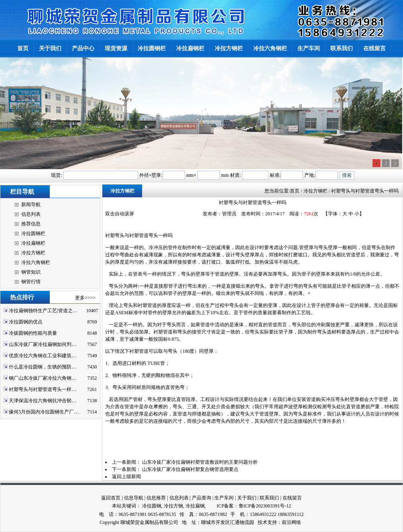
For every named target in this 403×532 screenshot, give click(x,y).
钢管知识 (31, 272)
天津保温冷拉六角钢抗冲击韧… (43, 401)
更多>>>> (85, 298)
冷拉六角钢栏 (36, 262)
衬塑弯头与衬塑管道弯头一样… (43, 389)
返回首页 (111, 498)
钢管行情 (31, 282)
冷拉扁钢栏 (33, 243)
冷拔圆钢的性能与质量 (33, 333)
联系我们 (269, 498)
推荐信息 (31, 224)
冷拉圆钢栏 (33, 233)
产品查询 (201, 498)
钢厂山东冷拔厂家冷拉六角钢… (43, 378)
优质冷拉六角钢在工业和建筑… (43, 356)
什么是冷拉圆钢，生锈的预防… (43, 367)
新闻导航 (31, 205)
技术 (263, 522)
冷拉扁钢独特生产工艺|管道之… (43, 311)
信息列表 (31, 214)
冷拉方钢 (173, 506)
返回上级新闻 (126, 477)
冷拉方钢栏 (33, 253)
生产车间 (224, 498)
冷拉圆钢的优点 (26, 322)
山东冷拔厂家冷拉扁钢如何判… (43, 344)
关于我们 (247, 498)
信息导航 (134, 498)
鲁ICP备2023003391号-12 (265, 506)
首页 (295, 191)
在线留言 (292, 498)
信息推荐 (156, 498)
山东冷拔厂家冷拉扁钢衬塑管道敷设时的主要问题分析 (200, 462)
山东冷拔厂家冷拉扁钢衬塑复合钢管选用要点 (190, 469)
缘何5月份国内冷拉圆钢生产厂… (44, 412)
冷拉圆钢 (152, 506)
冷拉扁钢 (195, 506)
